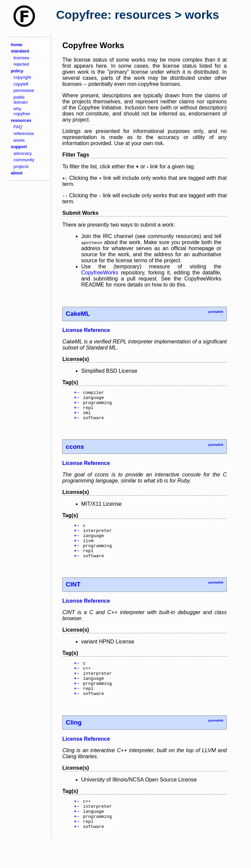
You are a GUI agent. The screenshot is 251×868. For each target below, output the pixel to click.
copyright (22, 77)
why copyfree (22, 111)
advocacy (23, 153)
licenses (21, 58)
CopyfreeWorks (100, 273)
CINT (73, 597)
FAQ (18, 127)
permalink (216, 312)
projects (21, 166)
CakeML (78, 314)
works (19, 140)
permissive (24, 90)
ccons (75, 453)
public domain (21, 100)
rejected (21, 64)
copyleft (21, 84)
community (24, 160)
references (24, 133)
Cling (74, 743)
